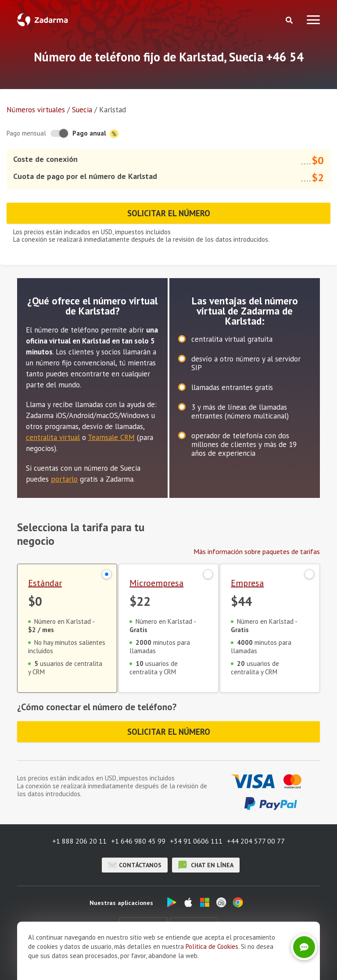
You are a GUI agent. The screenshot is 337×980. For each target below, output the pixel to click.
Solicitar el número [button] (169, 213)
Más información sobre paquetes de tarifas (257, 551)
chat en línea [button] (206, 865)
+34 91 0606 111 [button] (196, 841)
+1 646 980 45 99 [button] (138, 841)
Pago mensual (26, 133)
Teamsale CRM (111, 437)
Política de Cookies (212, 946)
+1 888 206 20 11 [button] (79, 841)
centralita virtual (53, 437)
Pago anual (95, 134)
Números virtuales (36, 110)
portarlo (64, 479)
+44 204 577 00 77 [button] (256, 841)
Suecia (82, 110)
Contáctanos (135, 865)
